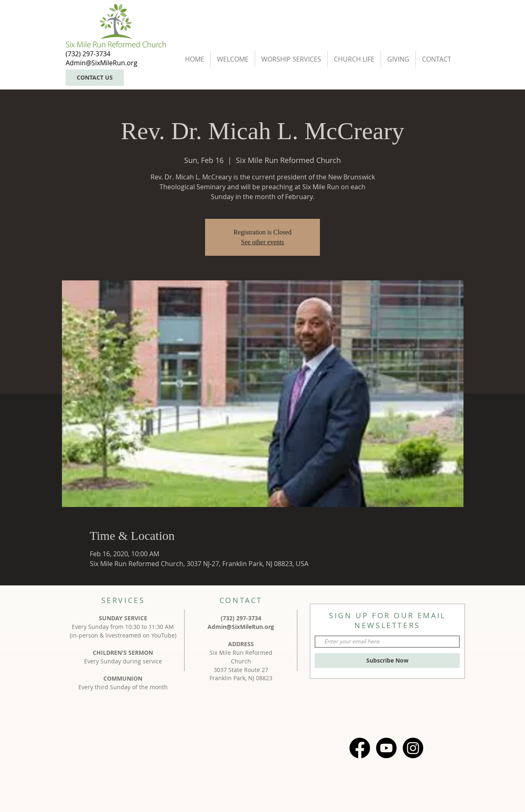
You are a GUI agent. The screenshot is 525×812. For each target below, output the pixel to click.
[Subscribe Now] (387, 661)
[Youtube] (386, 748)
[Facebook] (360, 748)
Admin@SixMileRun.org (241, 627)
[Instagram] (413, 748)
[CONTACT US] (95, 78)
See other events (263, 242)
